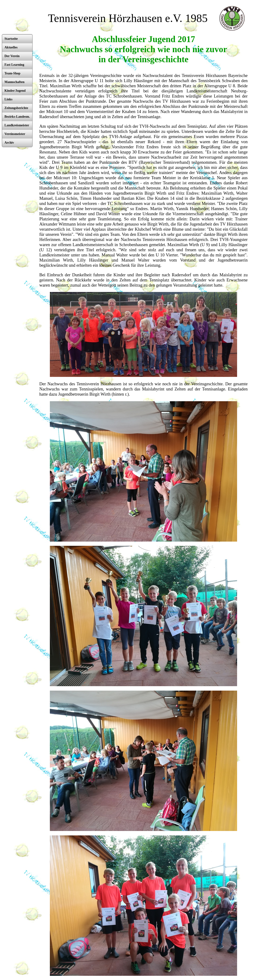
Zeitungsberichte (16, 108)
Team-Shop (12, 73)
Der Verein (12, 56)
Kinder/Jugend (15, 91)
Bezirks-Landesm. (17, 117)
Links (8, 99)
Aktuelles (11, 47)
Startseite (11, 39)
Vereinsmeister (15, 134)
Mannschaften (15, 82)
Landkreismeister (17, 125)
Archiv (9, 143)
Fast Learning (14, 65)
